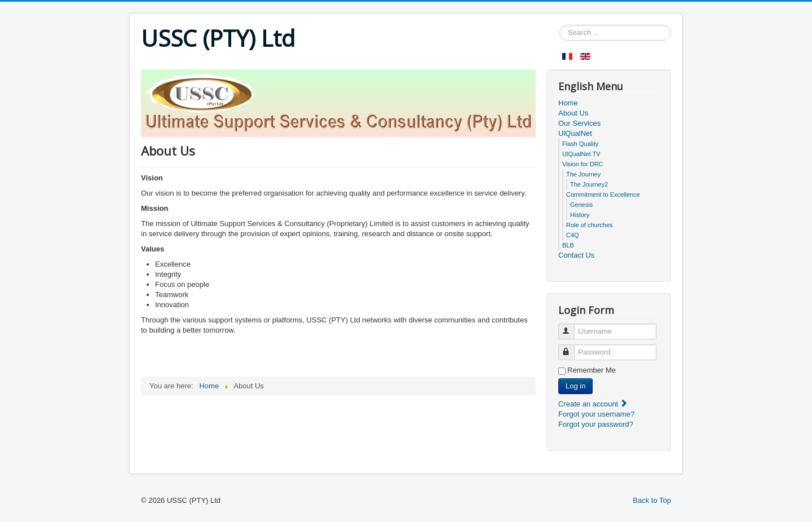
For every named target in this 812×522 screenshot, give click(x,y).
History (580, 215)
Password (572, 348)
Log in (575, 386)
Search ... (560, 25)
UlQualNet (575, 133)
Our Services (579, 123)
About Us (573, 113)
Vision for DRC (583, 164)
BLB (568, 245)
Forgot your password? (596, 424)
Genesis (581, 205)
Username (572, 327)
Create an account (593, 404)
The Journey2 (589, 184)
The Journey (583, 174)
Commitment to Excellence (603, 194)
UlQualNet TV (581, 154)
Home (568, 103)
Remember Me (592, 370)
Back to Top (652, 500)
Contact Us (576, 255)
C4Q (573, 235)
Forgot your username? (596, 414)
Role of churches (590, 225)
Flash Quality (580, 144)
